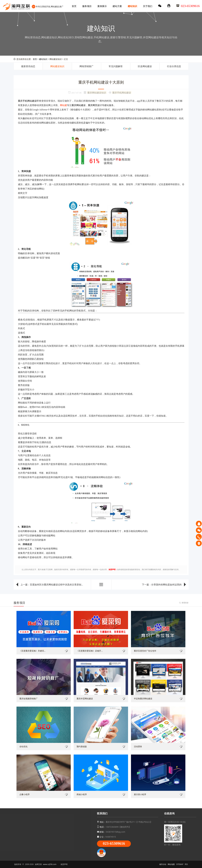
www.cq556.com (50, 864)
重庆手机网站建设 (122, 92)
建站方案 (117, 6)
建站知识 (132, 6)
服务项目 (87, 6)
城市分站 (163, 864)
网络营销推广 (86, 66)
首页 (74, 6)
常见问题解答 (116, 66)
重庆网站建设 (79, 105)
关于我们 (148, 6)
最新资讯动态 (28, 66)
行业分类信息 (174, 66)
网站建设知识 (57, 66)
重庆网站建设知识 (97, 92)
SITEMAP (180, 864)
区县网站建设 (145, 66)
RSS (186, 864)
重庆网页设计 (95, 105)
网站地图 (171, 864)
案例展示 (102, 6)
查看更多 (185, 603)
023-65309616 (114, 843)
